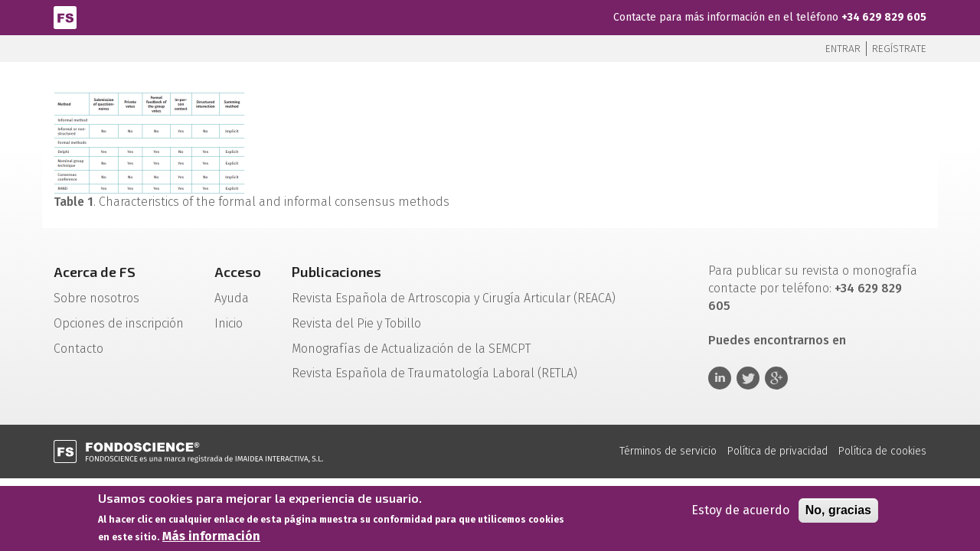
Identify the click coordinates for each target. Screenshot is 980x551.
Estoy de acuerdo (740, 514)
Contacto (78, 349)
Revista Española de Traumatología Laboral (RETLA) (434, 373)
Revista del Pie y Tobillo (356, 323)
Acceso (238, 272)
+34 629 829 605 (884, 17)
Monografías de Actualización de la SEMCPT (411, 349)
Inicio (229, 323)
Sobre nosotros (96, 298)
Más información (211, 540)
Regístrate (899, 49)
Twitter (748, 378)
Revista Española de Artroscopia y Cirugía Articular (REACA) (454, 298)
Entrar (843, 49)
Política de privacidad (777, 451)
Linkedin (720, 378)
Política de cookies (882, 451)
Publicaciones (336, 272)
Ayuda (232, 298)
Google (776, 378)
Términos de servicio (668, 451)
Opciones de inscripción (119, 323)
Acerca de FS (95, 272)
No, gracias (838, 514)
